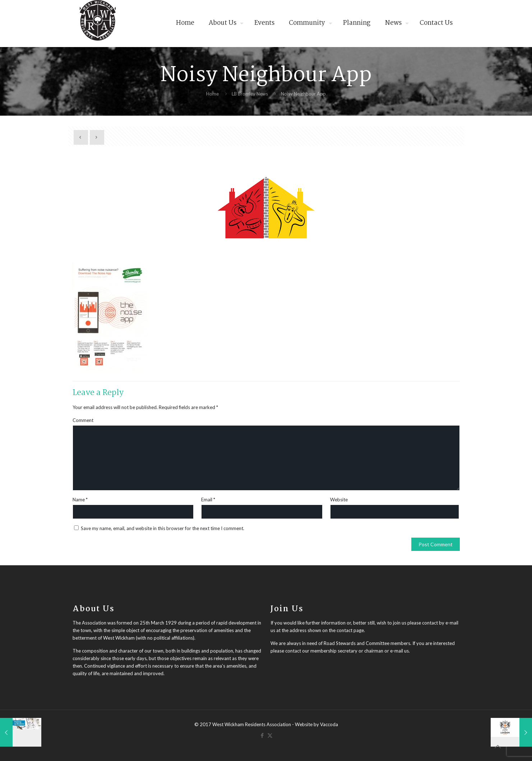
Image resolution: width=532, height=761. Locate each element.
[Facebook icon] (262, 735)
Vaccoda (329, 724)
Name (80, 500)
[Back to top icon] (498, 746)
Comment (83, 420)
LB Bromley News (250, 94)
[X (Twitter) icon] (270, 735)
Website (339, 500)
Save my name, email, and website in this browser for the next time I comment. (163, 528)
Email (208, 500)
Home (212, 94)
